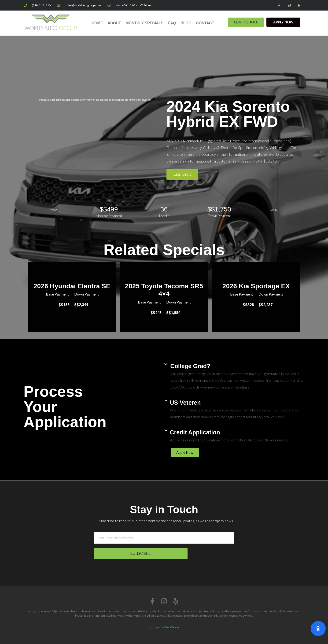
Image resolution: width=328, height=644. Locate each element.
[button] (246, 22)
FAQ (172, 23)
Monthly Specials (144, 23)
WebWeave (171, 627)
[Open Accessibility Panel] (318, 629)
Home (97, 23)
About (114, 23)
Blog (186, 23)
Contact (205, 23)
